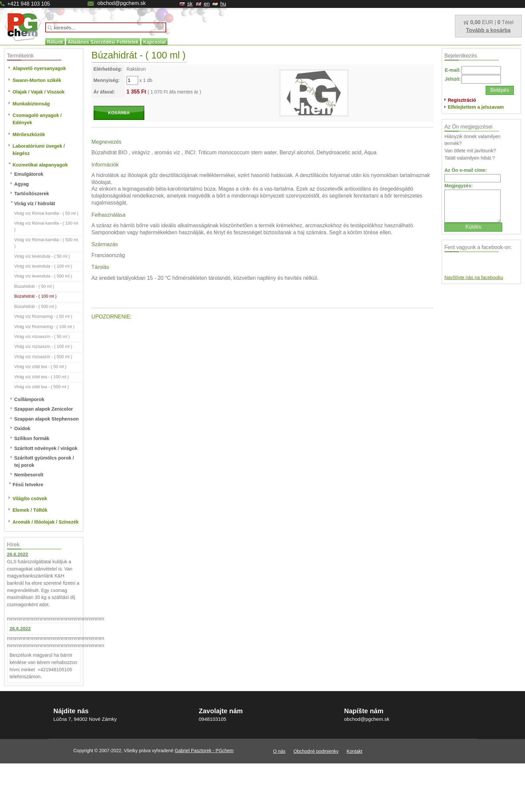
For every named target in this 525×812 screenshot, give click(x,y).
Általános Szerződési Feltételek (103, 42)
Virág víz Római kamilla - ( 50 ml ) (46, 213)
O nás (279, 751)
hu (223, 4)
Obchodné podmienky (316, 751)
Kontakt (354, 751)
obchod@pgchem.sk (122, 3)
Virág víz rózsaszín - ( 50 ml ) (42, 336)
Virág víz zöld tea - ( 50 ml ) (40, 367)
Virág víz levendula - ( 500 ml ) (43, 276)
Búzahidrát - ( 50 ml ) (34, 286)
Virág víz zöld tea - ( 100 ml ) (41, 377)
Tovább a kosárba (488, 30)
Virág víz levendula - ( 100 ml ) (43, 266)
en (207, 4)
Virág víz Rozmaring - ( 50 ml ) (43, 316)
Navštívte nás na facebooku (474, 277)
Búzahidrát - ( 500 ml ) (35, 306)
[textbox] (106, 27)
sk (190, 4)
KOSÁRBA (119, 113)
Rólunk (55, 42)
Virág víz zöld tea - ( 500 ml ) (41, 387)
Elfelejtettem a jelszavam (476, 107)
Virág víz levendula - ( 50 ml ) (42, 256)
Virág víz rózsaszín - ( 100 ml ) (43, 346)
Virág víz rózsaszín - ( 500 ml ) (43, 357)
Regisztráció (462, 100)
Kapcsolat (154, 42)
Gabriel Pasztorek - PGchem (204, 751)
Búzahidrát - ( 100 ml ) (35, 296)
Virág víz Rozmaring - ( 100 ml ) (44, 327)
